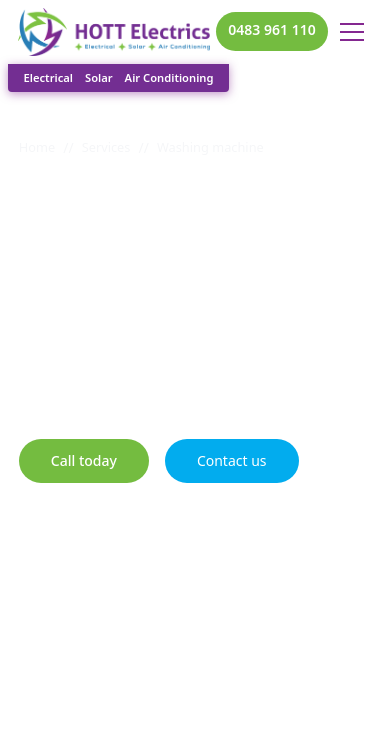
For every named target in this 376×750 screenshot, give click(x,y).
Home (37, 147)
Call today (84, 460)
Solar (99, 77)
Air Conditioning (169, 77)
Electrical (48, 77)
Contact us (232, 460)
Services (106, 147)
